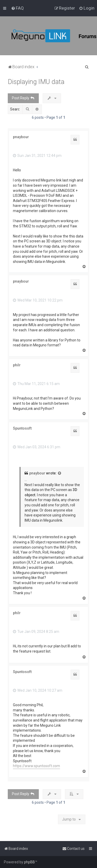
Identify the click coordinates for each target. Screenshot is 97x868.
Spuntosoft (22, 428)
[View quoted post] (60, 473)
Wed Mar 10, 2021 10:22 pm (38, 300)
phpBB (29, 862)
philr (17, 365)
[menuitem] (17, 8)
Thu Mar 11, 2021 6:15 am (36, 384)
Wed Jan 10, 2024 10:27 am (38, 690)
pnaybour (21, 137)
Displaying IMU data (36, 82)
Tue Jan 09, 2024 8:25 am (36, 632)
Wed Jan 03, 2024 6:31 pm (37, 447)
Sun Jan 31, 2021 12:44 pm (37, 156)
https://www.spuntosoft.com (36, 766)
